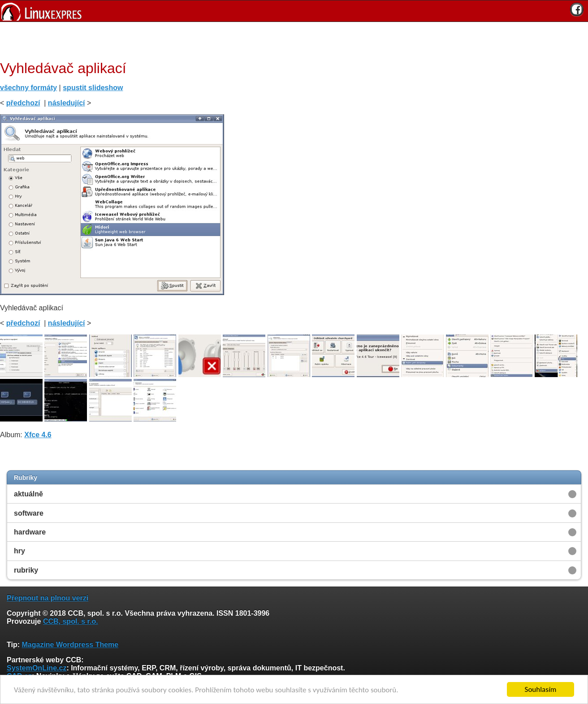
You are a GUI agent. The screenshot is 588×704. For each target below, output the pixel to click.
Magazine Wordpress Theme (70, 645)
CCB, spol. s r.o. (71, 621)
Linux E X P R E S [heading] (294, 11)
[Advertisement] (291, 40)
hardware (30, 532)
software (29, 513)
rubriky (26, 570)
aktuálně (28, 494)
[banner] (294, 11)
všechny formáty (28, 88)
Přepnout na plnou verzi (48, 598)
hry (19, 551)
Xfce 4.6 (38, 435)
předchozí (23, 103)
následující (67, 103)
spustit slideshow (93, 88)
